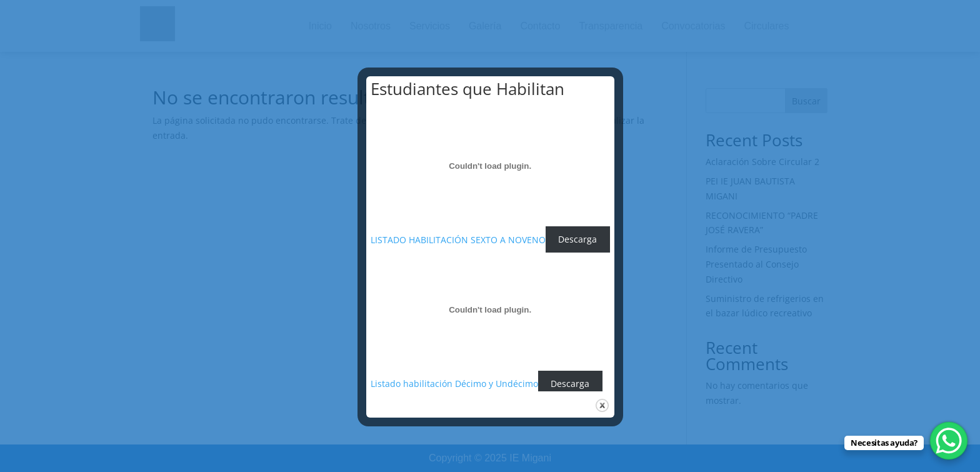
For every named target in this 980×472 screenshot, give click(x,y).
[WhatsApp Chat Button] (949, 441)
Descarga (577, 240)
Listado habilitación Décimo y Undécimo (454, 384)
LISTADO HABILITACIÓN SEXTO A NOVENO (458, 240)
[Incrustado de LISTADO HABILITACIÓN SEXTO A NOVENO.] (490, 166)
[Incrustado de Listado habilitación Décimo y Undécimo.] (490, 310)
